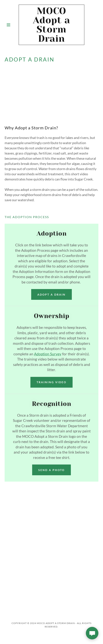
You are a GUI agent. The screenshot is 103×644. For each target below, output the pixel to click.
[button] (12, 25)
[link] (51, 25)
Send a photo (51, 470)
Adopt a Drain (51, 295)
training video (51, 382)
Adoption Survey (48, 354)
